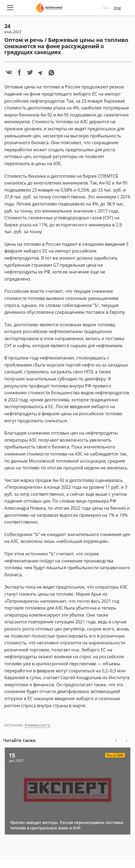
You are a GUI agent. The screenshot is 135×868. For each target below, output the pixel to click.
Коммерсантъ (38, 725)
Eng (117, 8)
